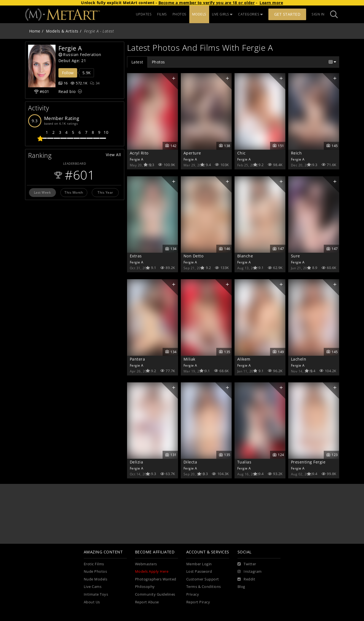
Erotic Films (94, 564)
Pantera (137, 359)
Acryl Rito (139, 153)
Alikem (244, 359)
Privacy (193, 594)
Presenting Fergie (308, 462)
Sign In (318, 14)
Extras (136, 256)
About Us (92, 602)
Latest (137, 62)
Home (35, 31)
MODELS (199, 14)
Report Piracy (198, 602)
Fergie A (137, 159)
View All (114, 155)
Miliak (189, 359)
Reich (296, 153)
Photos (158, 62)
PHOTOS (180, 14)
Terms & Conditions (204, 587)
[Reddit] (246, 579)
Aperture (192, 153)
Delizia (137, 462)
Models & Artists (62, 31)
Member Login (199, 564)
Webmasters (146, 564)
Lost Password (199, 571)
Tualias (244, 462)
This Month (74, 192)
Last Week (42, 192)
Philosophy (145, 587)
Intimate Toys (96, 594)
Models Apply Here (152, 571)
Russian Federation (80, 54)
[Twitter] (247, 564)
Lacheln (299, 359)
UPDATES (144, 14)
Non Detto (194, 256)
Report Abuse (147, 602)
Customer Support (203, 579)
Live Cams (93, 587)
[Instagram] (250, 572)
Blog (241, 587)
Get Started (287, 14)
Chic (242, 153)
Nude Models (96, 579)
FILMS (162, 14)
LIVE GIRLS (222, 14)
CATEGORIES (250, 14)
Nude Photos (95, 571)
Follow (68, 73)
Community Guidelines (155, 594)
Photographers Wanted (156, 579)
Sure (296, 256)
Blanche (245, 256)
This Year (105, 192)
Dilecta (190, 462)
